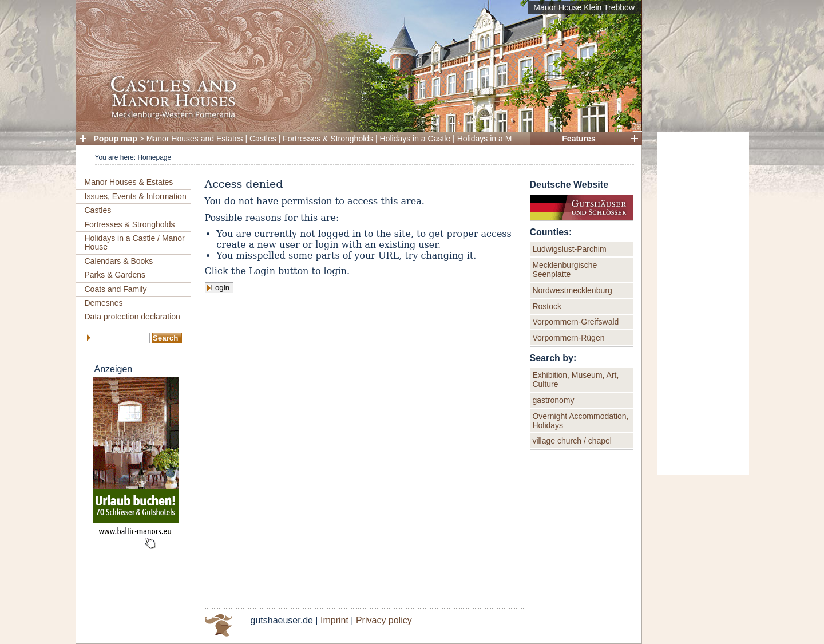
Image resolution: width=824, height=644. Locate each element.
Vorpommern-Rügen (568, 338)
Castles (263, 139)
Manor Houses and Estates (195, 139)
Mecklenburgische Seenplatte (564, 270)
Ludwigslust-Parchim (569, 249)
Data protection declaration (132, 317)
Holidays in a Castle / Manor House (135, 242)
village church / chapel (572, 441)
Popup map (116, 139)
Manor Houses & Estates (129, 182)
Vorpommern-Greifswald (575, 322)
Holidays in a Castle (415, 139)
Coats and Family (116, 289)
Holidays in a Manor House (505, 139)
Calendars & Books (119, 261)
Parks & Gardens (115, 275)
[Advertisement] (703, 303)
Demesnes (104, 303)
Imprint (334, 620)
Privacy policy (384, 620)
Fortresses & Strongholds (328, 139)
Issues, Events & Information (136, 196)
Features (579, 139)
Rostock (547, 306)
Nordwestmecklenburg (572, 290)
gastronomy (553, 400)
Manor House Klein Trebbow (584, 7)
